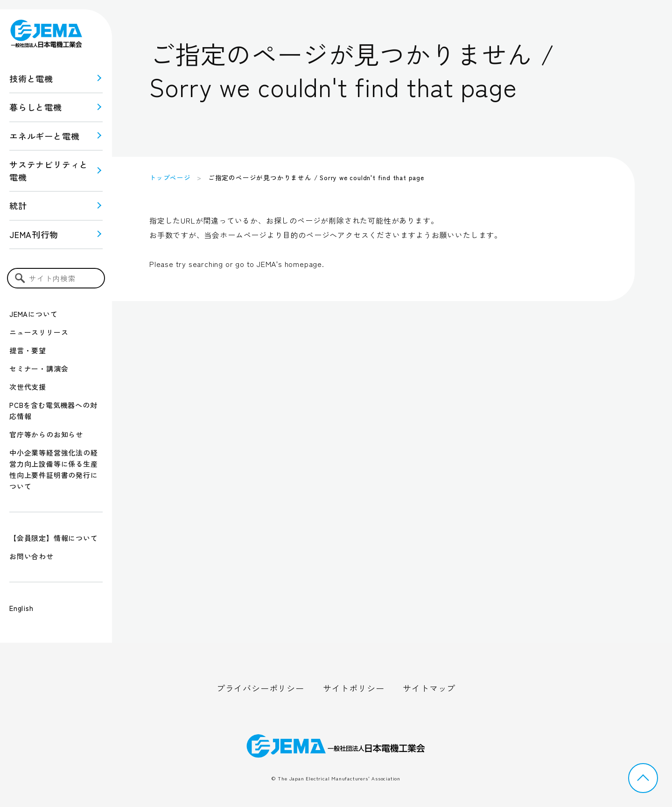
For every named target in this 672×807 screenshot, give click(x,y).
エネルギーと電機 (44, 136)
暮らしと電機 (36, 107)
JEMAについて (33, 314)
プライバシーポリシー (260, 688)
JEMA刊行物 (34, 234)
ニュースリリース (39, 332)
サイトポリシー (354, 688)
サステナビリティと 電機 (49, 171)
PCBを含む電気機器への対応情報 (53, 411)
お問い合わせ (31, 556)
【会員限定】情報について (54, 538)
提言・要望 (28, 350)
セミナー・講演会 (39, 368)
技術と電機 (31, 78)
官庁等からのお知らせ (46, 434)
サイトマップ (429, 688)
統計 (18, 205)
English (21, 608)
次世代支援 (28, 387)
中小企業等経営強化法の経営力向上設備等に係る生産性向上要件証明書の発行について (54, 469)
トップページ (170, 177)
